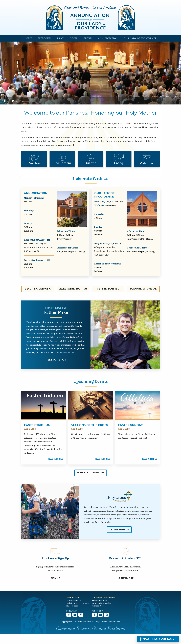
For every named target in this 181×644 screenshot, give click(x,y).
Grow (73, 47)
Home (28, 47)
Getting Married (108, 299)
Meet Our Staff (56, 370)
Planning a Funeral (143, 299)
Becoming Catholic (38, 299)
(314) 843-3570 (98, 616)
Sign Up (55, 588)
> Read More (67, 362)
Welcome (44, 47)
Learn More (126, 588)
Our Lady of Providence (140, 47)
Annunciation (106, 47)
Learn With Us (119, 540)
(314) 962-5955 (72, 616)
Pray (60, 47)
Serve (86, 47)
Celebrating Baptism (73, 299)
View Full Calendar (91, 483)
